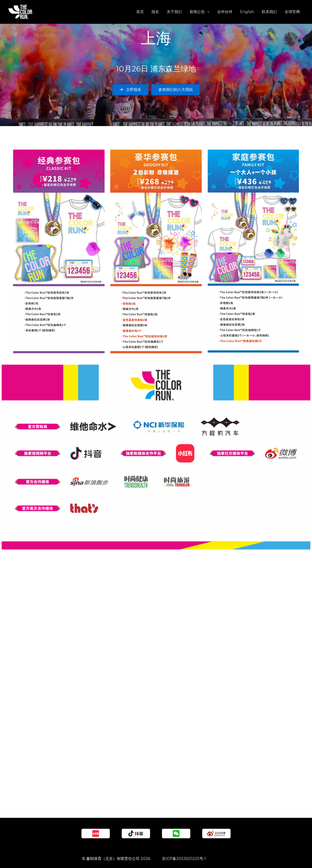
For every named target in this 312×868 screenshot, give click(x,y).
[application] (207, 12)
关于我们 (174, 12)
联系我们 (269, 12)
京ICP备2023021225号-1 (184, 859)
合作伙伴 (225, 12)
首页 (140, 12)
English (247, 12)
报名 (155, 12)
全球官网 (292, 12)
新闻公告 (200, 12)
